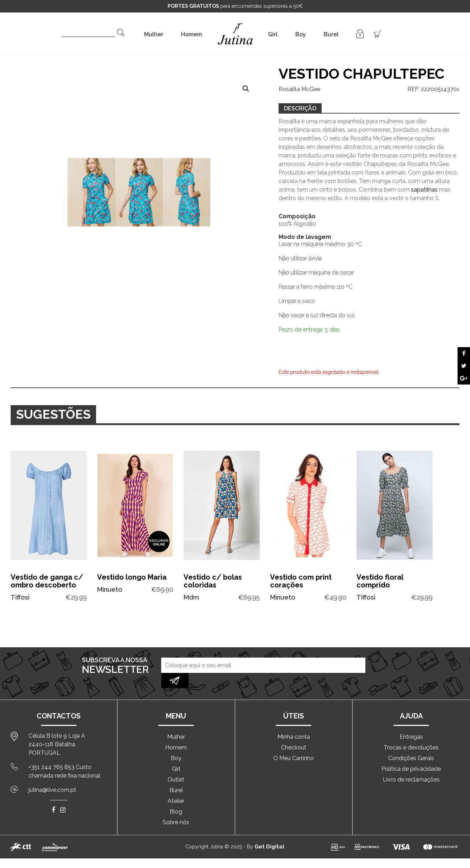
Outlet (176, 764)
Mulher (154, 34)
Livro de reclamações (411, 764)
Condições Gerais (411, 743)
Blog (176, 796)
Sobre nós (176, 807)
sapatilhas (425, 190)
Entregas (411, 721)
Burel (331, 34)
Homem (192, 34)
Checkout (294, 732)
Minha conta (294, 721)
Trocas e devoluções (411, 732)
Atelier (176, 786)
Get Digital (269, 831)
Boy (301, 34)
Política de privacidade (411, 754)
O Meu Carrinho (294, 743)
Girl (273, 34)
